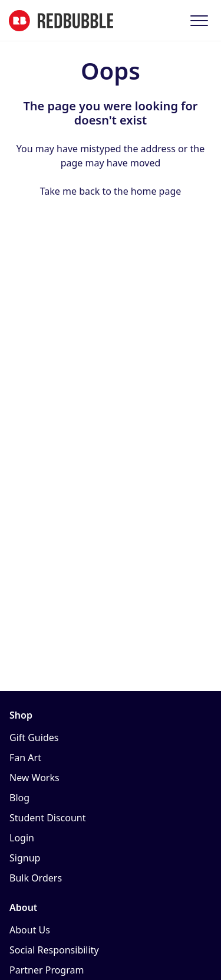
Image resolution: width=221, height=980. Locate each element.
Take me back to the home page (111, 191)
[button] (199, 20)
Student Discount (48, 818)
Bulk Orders (36, 878)
